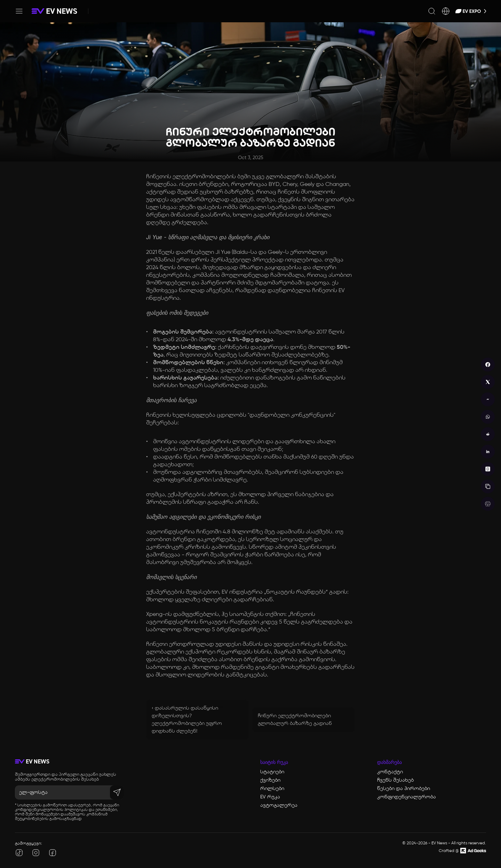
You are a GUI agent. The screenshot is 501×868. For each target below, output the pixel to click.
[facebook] (488, 365)
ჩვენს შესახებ (395, 780)
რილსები (272, 789)
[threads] (488, 469)
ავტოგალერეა (279, 805)
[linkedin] (488, 452)
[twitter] (488, 382)
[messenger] (488, 399)
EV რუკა (270, 797)
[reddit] (488, 434)
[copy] (488, 486)
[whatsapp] (488, 417)
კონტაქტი (390, 772)
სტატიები (272, 772)
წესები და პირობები (404, 789)
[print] (488, 504)
